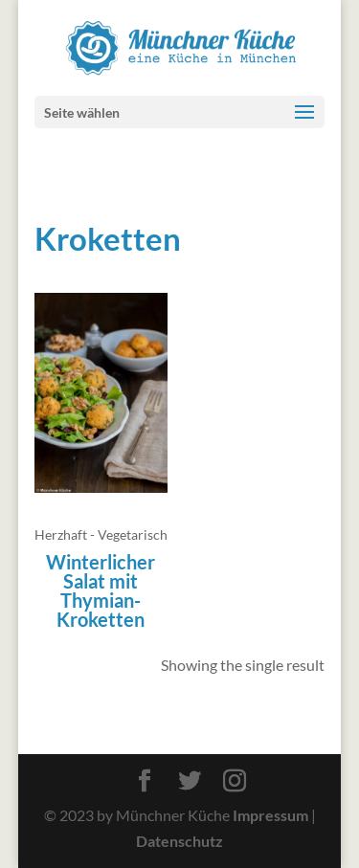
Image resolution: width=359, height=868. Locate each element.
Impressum (270, 815)
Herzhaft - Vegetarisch (101, 534)
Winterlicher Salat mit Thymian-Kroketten (101, 590)
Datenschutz (179, 841)
